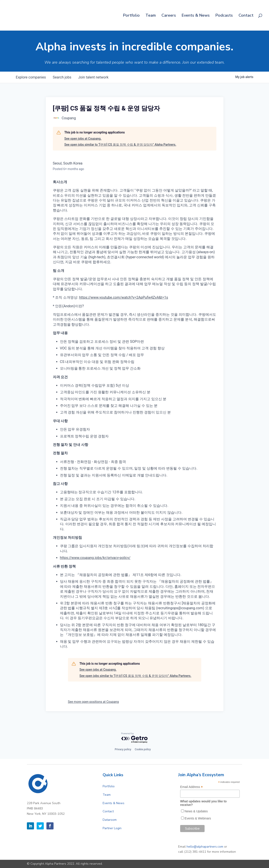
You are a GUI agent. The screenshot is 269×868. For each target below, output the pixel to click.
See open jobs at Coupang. (83, 139)
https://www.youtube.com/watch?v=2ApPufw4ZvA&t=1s (124, 297)
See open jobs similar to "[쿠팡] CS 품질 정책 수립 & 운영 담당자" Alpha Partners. (120, 145)
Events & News (196, 16)
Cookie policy (143, 749)
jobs (62, 77)
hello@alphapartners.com (205, 847)
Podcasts (224, 16)
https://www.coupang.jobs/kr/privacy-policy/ (95, 558)
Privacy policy (123, 749)
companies (31, 77)
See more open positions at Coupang (93, 702)
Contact (246, 16)
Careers (169, 16)
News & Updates (196, 811)
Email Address (191, 787)
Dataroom (110, 820)
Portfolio (131, 16)
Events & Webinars (198, 818)
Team (151, 16)
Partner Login (112, 828)
